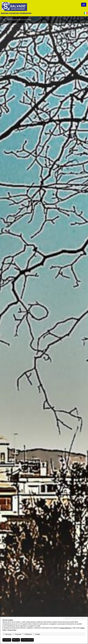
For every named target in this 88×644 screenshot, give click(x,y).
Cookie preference (65, 628)
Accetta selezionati (27, 640)
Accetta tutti (7, 640)
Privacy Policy (12, 630)
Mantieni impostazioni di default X (76, 619)
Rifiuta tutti (16, 640)
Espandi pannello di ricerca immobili (17, 19)
